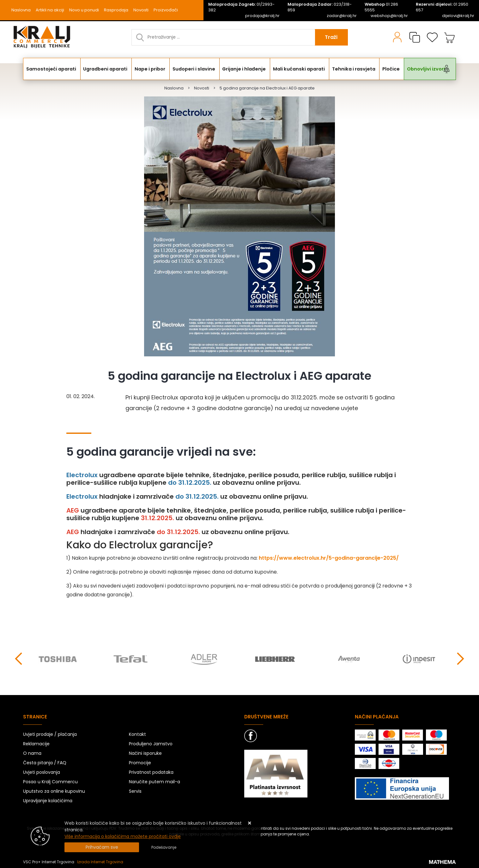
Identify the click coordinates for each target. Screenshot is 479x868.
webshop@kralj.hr (389, 16)
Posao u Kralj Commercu (50, 782)
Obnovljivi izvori (424, 69)
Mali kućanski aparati (298, 69)
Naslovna (21, 10)
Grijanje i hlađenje (244, 69)
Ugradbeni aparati (106, 69)
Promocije (140, 763)
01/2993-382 (241, 7)
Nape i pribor (151, 69)
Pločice (389, 69)
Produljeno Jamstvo (151, 744)
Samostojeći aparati (52, 69)
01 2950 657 (442, 7)
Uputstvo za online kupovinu (54, 791)
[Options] (164, 847)
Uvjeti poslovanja (42, 772)
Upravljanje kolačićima (48, 801)
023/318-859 (320, 7)
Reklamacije (36, 744)
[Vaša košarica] (450, 37)
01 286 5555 (381, 7)
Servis (135, 791)
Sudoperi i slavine (194, 69)
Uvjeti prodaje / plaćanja (50, 734)
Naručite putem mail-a (155, 782)
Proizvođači (166, 10)
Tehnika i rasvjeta (352, 69)
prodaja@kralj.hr (262, 16)
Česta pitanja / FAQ (45, 763)
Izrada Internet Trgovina (100, 862)
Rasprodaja (116, 10)
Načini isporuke (145, 753)
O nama (32, 753)
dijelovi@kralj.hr (458, 16)
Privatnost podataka (151, 772)
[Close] (102, 847)
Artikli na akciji (50, 10)
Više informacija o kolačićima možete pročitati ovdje (123, 836)
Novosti (141, 10)
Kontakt (137, 734)
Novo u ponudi (84, 10)
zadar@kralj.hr (342, 16)
